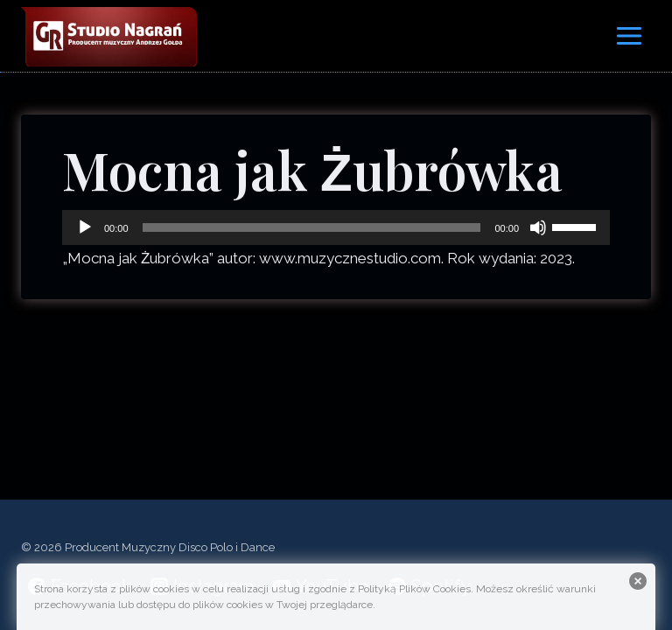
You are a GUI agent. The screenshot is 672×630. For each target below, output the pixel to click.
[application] (336, 227)
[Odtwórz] (85, 227)
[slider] (312, 227)
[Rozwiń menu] (629, 35)
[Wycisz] (538, 227)
